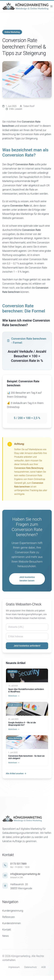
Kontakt (7, 930)
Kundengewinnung (13, 911)
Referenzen (9, 917)
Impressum (14, 967)
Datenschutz (31, 967)
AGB (44, 967)
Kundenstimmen (12, 923)
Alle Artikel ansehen (16, 774)
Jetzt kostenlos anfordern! (27, 646)
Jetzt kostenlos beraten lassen (27, 579)
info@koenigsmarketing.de (25, 874)
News (5, 936)
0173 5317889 (18, 864)
